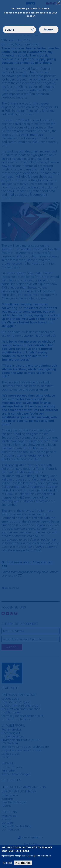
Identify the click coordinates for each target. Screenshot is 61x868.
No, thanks (23, 863)
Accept (7, 863)
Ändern (49, 30)
